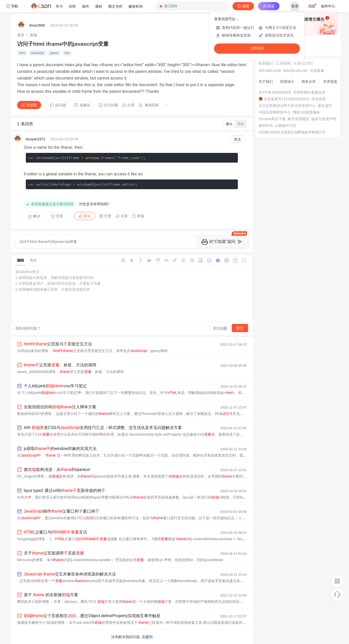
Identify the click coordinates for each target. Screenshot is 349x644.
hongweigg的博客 (31, 539)
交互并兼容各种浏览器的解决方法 (70, 574)
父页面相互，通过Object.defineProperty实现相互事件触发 (92, 616)
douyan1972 (35, 139)
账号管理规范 (298, 119)
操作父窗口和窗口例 (61, 511)
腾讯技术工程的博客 (33, 602)
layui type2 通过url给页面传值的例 (65, 490)
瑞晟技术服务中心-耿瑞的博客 (41, 623)
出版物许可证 (286, 126)
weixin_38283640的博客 (36, 372)
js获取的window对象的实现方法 (60, 449)
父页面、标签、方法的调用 (60, 365)
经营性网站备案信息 (309, 92)
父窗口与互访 (55, 532)
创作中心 (328, 6)
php (67, 53)
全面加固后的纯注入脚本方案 (60, 407)
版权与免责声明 (324, 119)
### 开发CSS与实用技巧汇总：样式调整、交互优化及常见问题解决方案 (103, 428)
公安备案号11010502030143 (287, 99)
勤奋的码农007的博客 (34, 414)
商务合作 (309, 82)
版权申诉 (266, 126)
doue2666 (37, 25)
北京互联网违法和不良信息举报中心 (287, 106)
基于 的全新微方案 (51, 595)
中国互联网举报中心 (275, 112)
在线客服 (317, 71)
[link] (21, 35)
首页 (21, 35)
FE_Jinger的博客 (31, 476)
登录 (295, 6)
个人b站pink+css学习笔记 (55, 386)
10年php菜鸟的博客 (33, 351)
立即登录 (257, 48)
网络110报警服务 (306, 112)
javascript (38, 53)
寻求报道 (330, 82)
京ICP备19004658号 (275, 92)
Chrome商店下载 (272, 119)
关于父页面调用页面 (54, 553)
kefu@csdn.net (295, 71)
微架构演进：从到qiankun (57, 470)
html (22, 53)
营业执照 (319, 99)
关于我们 (266, 82)
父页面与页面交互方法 (58, 344)
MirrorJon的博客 (30, 560)
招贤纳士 (287, 82)
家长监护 (325, 106)
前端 (33, 35)
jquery (54, 53)
